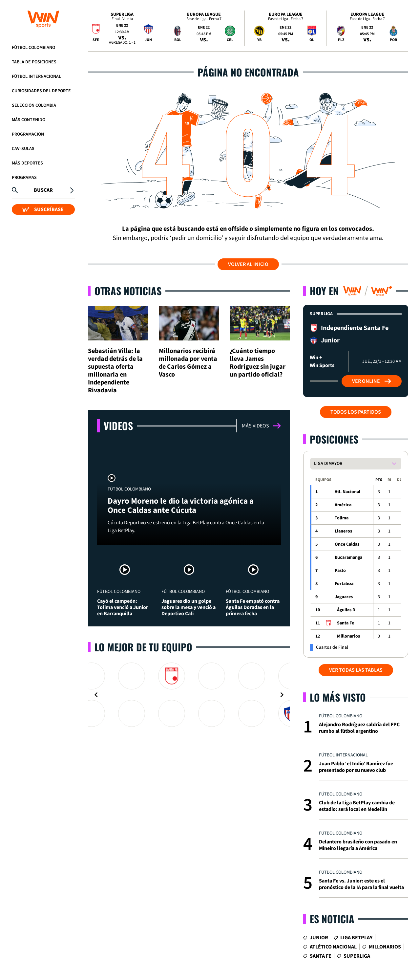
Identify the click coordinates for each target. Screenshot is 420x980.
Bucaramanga (348, 557)
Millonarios (348, 636)
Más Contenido (29, 120)
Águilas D (346, 610)
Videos (118, 426)
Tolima (342, 518)
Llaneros (343, 531)
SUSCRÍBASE (43, 209)
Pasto (340, 571)
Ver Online (372, 381)
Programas (24, 178)
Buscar (43, 190)
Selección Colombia (34, 105)
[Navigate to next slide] (282, 695)
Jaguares (344, 597)
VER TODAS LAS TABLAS (356, 670)
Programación (28, 134)
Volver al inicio (248, 264)
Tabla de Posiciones (34, 62)
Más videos (261, 426)
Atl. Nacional (347, 492)
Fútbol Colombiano (33, 48)
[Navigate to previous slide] (96, 695)
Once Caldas (347, 544)
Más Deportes (27, 163)
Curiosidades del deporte (41, 91)
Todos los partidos (356, 412)
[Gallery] (189, 695)
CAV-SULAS (23, 149)
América (343, 505)
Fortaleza (344, 584)
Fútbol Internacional (36, 76)
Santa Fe (346, 623)
